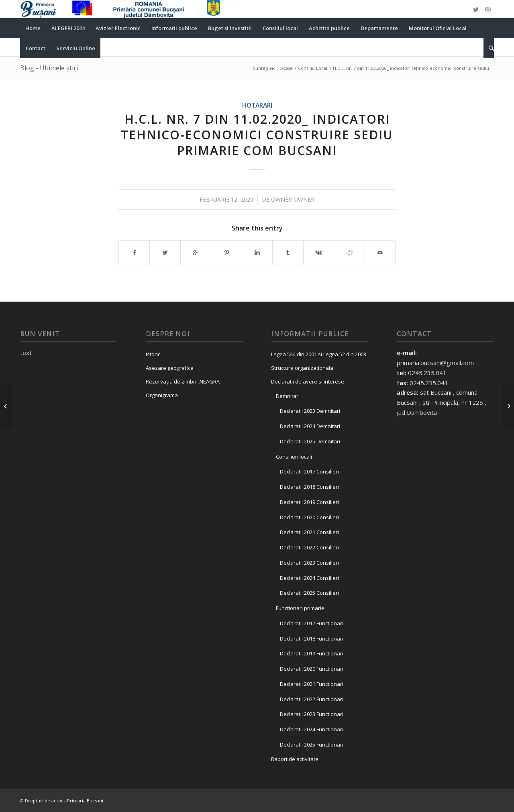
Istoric (153, 354)
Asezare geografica (170, 368)
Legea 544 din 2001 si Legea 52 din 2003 (319, 354)
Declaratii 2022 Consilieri (309, 547)
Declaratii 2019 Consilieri (309, 502)
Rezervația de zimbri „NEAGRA (183, 382)
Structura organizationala (302, 368)
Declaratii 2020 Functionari (312, 669)
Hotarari (257, 105)
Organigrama (162, 395)
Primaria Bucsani (85, 801)
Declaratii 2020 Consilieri (309, 517)
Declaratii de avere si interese (308, 382)
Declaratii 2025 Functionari (312, 745)
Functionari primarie (300, 608)
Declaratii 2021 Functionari (312, 684)
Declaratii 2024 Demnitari (310, 426)
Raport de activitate (295, 759)
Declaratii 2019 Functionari (312, 653)
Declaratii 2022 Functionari (312, 699)
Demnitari (288, 396)
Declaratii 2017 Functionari (312, 623)
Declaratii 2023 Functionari (312, 714)
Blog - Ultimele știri (49, 68)
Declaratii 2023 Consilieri (309, 563)
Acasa (286, 68)
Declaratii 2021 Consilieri (309, 532)
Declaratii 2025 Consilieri (309, 593)
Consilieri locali (294, 457)
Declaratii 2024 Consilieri (309, 578)
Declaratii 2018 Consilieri (309, 487)
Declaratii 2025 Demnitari (310, 441)
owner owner (293, 199)
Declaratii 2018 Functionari (312, 639)
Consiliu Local (313, 68)
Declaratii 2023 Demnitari (310, 411)
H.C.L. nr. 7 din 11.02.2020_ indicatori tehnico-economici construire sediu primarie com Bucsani (257, 135)
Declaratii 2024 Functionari (312, 729)
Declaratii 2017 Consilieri (309, 471)
